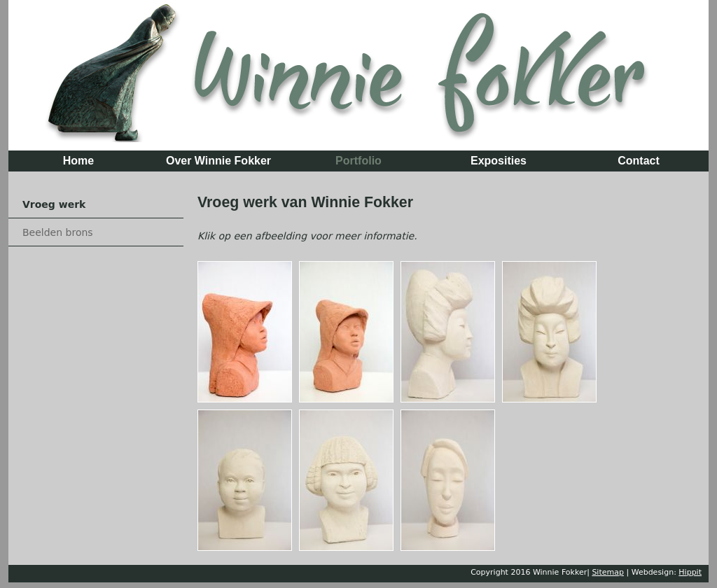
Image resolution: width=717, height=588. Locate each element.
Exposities (499, 161)
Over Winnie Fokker (218, 161)
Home (78, 161)
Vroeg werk (54, 204)
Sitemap (608, 572)
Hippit (690, 572)
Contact (639, 161)
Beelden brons (58, 232)
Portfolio (358, 161)
